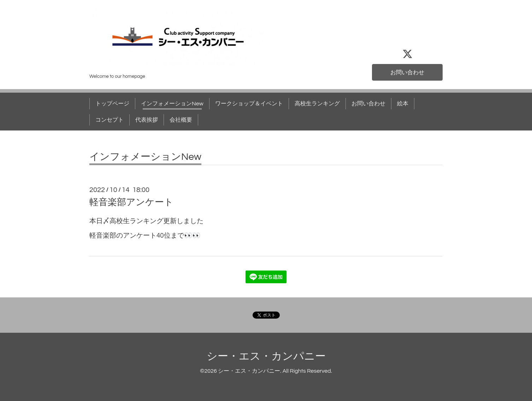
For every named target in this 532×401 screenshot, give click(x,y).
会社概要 (181, 120)
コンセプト (110, 120)
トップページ (112, 104)
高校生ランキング (317, 104)
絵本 (403, 104)
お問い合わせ (407, 72)
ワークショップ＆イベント (249, 104)
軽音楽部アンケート (131, 202)
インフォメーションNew (172, 104)
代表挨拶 (147, 120)
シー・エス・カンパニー (266, 356)
